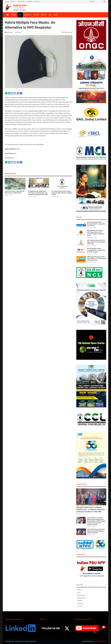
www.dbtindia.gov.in (11, 153)
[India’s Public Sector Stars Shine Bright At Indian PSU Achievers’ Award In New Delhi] (81, 532)
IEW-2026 (36, 15)
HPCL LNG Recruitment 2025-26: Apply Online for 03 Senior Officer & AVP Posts (96, 242)
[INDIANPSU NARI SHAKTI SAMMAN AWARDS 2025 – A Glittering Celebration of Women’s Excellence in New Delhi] (91, 497)
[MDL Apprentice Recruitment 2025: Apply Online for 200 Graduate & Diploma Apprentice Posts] (81, 233)
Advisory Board (81, 598)
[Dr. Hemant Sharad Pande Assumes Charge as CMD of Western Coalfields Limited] (62, 184)
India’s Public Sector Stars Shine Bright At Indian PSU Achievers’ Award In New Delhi (96, 531)
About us (13, 2)
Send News (29, 2)
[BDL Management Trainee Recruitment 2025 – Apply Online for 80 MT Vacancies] (81, 251)
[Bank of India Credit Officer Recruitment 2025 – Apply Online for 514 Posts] (81, 225)
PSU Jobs (44, 15)
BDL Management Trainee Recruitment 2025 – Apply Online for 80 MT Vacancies (96, 250)
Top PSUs (14, 15)
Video (50, 15)
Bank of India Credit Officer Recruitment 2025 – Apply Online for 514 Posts (96, 224)
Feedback (80, 601)
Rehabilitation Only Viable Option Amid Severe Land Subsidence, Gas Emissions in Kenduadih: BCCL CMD (38, 193)
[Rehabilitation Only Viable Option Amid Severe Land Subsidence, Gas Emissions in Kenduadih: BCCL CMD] (39, 184)
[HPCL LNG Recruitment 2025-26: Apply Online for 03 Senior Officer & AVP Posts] (81, 243)
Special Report (28, 15)
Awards (56, 15)
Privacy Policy (21, 2)
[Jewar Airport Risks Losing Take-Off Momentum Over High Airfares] (15, 184)
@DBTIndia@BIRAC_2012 (12, 149)
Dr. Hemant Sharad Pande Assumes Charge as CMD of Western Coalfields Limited (62, 193)
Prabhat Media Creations (100, 641)
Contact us (37, 2)
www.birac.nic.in (9, 158)
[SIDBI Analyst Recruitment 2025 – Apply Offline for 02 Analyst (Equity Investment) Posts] (81, 259)
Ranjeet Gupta (9, 32)
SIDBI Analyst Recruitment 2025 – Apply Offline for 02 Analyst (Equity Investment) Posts (97, 258)
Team (79, 593)
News (20, 15)
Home (7, 2)
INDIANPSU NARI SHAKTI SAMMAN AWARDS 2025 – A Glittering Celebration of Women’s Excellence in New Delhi (91, 509)
